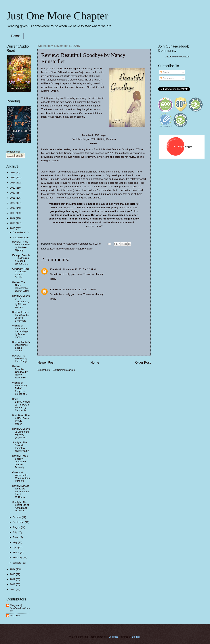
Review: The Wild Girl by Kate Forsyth (20, 358)
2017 (13, 218)
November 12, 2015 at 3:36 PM (80, 269)
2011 (13, 584)
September (19, 522)
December (19, 232)
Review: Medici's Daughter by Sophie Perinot (21, 346)
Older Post (143, 363)
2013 (13, 574)
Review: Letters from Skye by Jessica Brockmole (20, 316)
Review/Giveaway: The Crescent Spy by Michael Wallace (21, 302)
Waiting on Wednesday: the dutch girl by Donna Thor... (20, 331)
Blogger (136, 637)
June (16, 537)
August (17, 527)
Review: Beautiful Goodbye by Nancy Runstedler (20, 372)
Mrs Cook (15, 616)
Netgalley (81, 249)
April (15, 548)
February (18, 558)
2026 (13, 173)
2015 (52, 249)
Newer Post (46, 363)
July (15, 532)
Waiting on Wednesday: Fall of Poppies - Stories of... (20, 388)
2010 (13, 589)
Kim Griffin (56, 269)
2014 (13, 569)
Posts (164, 72)
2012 (13, 579)
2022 (13, 193)
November (19, 237)
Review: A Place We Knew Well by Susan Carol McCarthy (21, 492)
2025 (13, 178)
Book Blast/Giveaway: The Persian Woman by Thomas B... (21, 405)
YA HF (90, 249)
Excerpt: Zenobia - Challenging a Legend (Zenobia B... (21, 259)
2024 (13, 183)
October (17, 517)
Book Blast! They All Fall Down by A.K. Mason (21, 419)
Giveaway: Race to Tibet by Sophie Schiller (21, 273)
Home (15, 36)
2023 (13, 188)
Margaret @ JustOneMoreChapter (20, 608)
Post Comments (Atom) (64, 370)
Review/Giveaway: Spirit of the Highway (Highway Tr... (21, 433)
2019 (13, 208)
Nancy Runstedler (65, 249)
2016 (13, 223)
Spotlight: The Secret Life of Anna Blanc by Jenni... (21, 506)
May (15, 542)
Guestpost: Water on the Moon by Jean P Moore (21, 477)
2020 (13, 203)
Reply (53, 279)
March (16, 552)
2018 (13, 213)
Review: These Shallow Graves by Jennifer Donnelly (20, 462)
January (17, 563)
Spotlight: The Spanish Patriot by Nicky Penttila (21, 447)
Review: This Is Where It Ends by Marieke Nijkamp (21, 246)
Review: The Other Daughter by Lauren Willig (20, 287)
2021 (13, 198)
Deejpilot (113, 637)
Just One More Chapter (57, 16)
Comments (167, 78)
